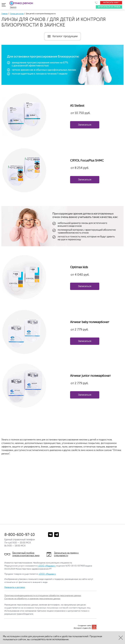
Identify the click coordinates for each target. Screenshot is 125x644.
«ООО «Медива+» (47, 566)
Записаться (85, 125)
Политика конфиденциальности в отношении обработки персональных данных (43, 596)
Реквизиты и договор (15, 587)
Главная (5, 14)
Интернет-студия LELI (83, 628)
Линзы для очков (17, 14)
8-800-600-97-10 (20, 535)
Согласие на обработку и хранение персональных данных (32, 599)
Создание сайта (85, 626)
